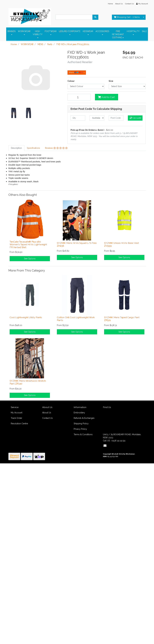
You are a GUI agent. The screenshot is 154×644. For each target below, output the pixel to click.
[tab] (16, 148)
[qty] (78, 118)
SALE (144, 31)
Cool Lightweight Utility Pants (26, 317)
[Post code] (116, 118)
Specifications (33, 148)
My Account (17, 413)
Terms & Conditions (83, 434)
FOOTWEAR (51, 31)
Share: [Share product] (76, 72)
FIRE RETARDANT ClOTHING (118, 34)
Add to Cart (106, 97)
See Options (30, 259)
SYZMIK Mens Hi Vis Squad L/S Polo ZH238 (77, 244)
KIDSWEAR (88, 31)
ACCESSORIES (102, 31)
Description (16, 148)
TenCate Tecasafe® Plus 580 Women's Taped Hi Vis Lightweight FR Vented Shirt (28, 244)
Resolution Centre (19, 424)
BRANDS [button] (11, 31)
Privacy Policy (80, 429)
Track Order (16, 418)
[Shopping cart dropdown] (144, 17)
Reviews (56, 148)
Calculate (136, 118)
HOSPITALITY (133, 31)
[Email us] (105, 446)
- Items (127, 17)
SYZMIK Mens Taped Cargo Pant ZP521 (122, 319)
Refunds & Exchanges (84, 418)
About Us (119, 4)
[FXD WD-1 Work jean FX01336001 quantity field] (79, 97)
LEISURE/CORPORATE (70, 31)
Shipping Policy (81, 424)
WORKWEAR (24, 31)
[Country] (97, 118)
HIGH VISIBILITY (38, 33)
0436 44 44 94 (118, 441)
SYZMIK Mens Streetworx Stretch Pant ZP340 (28, 382)
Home (110, 4)
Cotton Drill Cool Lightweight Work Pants (76, 319)
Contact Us (129, 4)
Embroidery (79, 413)
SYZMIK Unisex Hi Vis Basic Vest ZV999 (122, 244)
